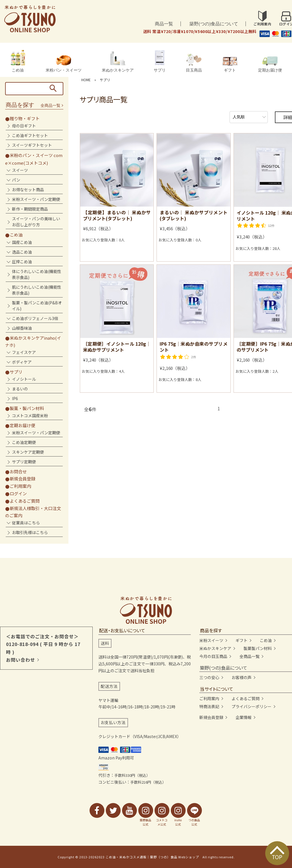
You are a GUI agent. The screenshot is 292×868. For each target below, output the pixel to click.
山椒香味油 (22, 328)
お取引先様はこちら (30, 532)
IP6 (15, 398)
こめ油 (18, 61)
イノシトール (24, 379)
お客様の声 (242, 677)
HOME (86, 80)
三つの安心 (209, 677)
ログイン (18, 493)
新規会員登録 (23, 479)
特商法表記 (209, 706)
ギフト (230, 65)
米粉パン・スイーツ (64, 64)
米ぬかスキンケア (118, 62)
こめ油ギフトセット (30, 135)
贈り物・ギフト (25, 118)
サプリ (160, 61)
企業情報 (244, 717)
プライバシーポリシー (252, 706)
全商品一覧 (50, 106)
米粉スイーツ (211, 640)
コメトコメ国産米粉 (30, 415)
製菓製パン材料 (258, 648)
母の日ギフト (24, 126)
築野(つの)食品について (214, 24)
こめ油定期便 (24, 442)
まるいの (20, 389)
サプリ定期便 (24, 462)
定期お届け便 (270, 64)
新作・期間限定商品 (30, 209)
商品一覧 (164, 24)
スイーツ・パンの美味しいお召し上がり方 (36, 222)
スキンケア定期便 (28, 452)
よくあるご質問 (25, 501)
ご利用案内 (20, 486)
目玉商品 (194, 63)
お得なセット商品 (28, 190)
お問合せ (18, 471)
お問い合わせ (21, 660)
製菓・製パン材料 (27, 408)
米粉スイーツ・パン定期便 (36, 199)
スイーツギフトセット (32, 145)
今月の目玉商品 (213, 656)
